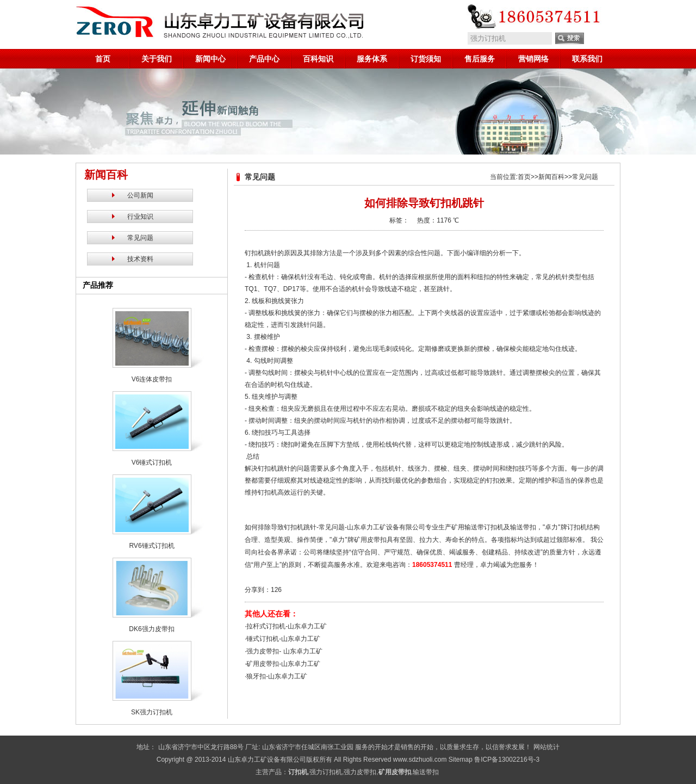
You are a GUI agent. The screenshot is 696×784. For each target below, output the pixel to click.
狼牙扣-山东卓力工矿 (277, 676)
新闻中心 (210, 59)
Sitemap (461, 760)
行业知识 (140, 217)
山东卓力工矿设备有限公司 (267, 760)
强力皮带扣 (360, 772)
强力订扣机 (326, 772)
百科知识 (318, 59)
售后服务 (480, 59)
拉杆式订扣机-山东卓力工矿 (287, 626)
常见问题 (140, 238)
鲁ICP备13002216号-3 (507, 760)
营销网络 (533, 59)
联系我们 (587, 59)
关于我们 (157, 59)
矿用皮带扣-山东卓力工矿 (283, 664)
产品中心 (264, 59)
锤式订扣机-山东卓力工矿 (283, 639)
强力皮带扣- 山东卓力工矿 (284, 651)
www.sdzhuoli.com (420, 760)
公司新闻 (140, 195)
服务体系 (372, 59)
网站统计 (546, 747)
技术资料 (140, 259)
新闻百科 (551, 177)
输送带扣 (426, 772)
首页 (103, 59)
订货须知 (426, 59)
